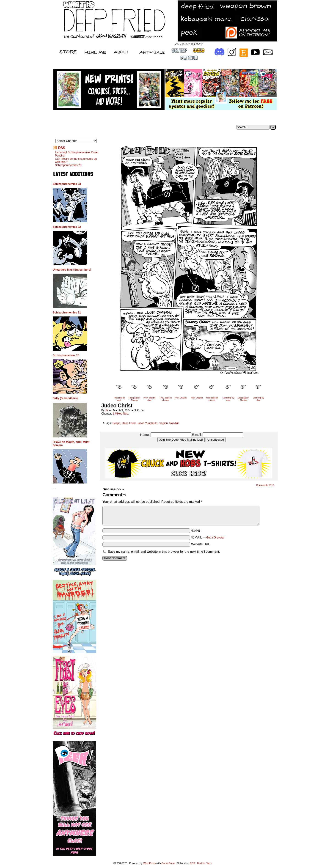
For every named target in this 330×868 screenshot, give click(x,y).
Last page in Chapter (243, 399)
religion (163, 423)
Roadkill (174, 423)
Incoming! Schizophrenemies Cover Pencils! (77, 154)
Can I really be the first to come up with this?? (76, 160)
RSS (61, 148)
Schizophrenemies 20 (66, 355)
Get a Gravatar (215, 538)
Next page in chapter (212, 399)
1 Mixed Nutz (121, 414)
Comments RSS (265, 485)
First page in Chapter (134, 399)
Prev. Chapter (181, 398)
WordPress (149, 863)
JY (107, 410)
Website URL (201, 544)
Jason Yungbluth (147, 423)
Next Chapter (197, 398)
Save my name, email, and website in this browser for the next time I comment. (164, 552)
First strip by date (119, 399)
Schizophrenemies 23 (68, 165)
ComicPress (168, 863)
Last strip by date (259, 399)
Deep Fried (129, 423)
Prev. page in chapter (166, 399)
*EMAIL (208, 537)
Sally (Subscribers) (65, 398)
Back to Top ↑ (205, 863)
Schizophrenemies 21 (67, 313)
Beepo (117, 423)
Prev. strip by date (149, 399)
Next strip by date (228, 399)
